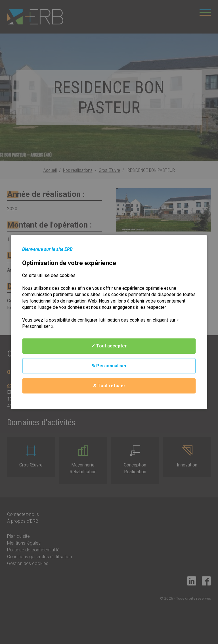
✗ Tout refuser (109, 386)
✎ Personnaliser (109, 366)
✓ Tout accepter (109, 346)
